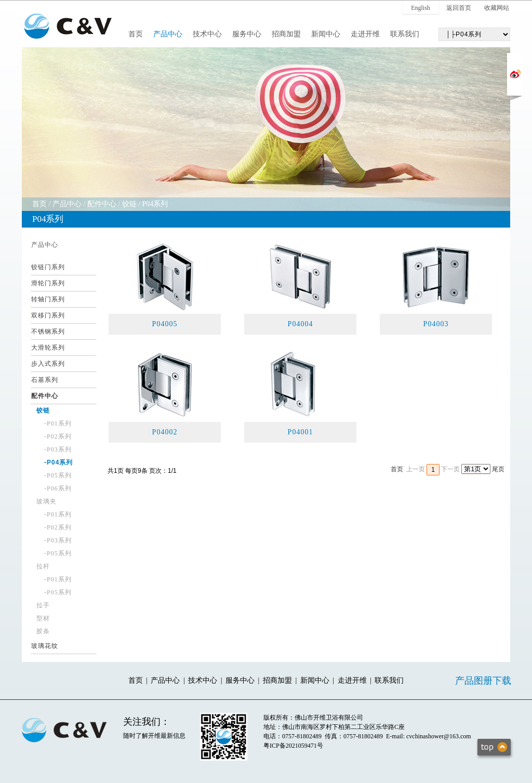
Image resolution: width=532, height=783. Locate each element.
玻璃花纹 (45, 646)
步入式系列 (48, 364)
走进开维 (365, 34)
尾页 (498, 469)
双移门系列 (48, 315)
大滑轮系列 (48, 348)
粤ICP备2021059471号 (293, 746)
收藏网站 (497, 8)
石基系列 (45, 380)
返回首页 (459, 8)
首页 (136, 34)
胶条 (43, 631)
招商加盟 (286, 34)
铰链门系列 (48, 267)
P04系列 (155, 204)
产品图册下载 (483, 681)
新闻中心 (326, 34)
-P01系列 (58, 423)
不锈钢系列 (48, 331)
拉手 (43, 605)
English (421, 8)
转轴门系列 (48, 299)
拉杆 (43, 566)
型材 (43, 618)
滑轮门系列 (48, 283)
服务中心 (247, 34)
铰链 (129, 204)
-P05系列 (58, 475)
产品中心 (168, 34)
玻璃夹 (46, 501)
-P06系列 (58, 488)
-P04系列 (58, 462)
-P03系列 (58, 449)
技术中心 (207, 34)
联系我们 (405, 34)
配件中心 (102, 204)
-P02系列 (58, 436)
